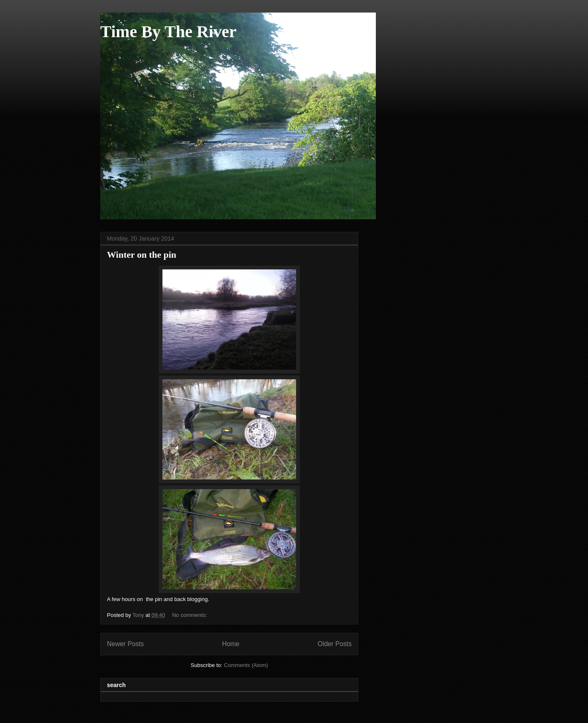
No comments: (190, 615)
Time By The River (168, 32)
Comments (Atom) (246, 665)
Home (231, 644)
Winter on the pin (142, 255)
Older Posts (335, 644)
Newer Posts (125, 644)
